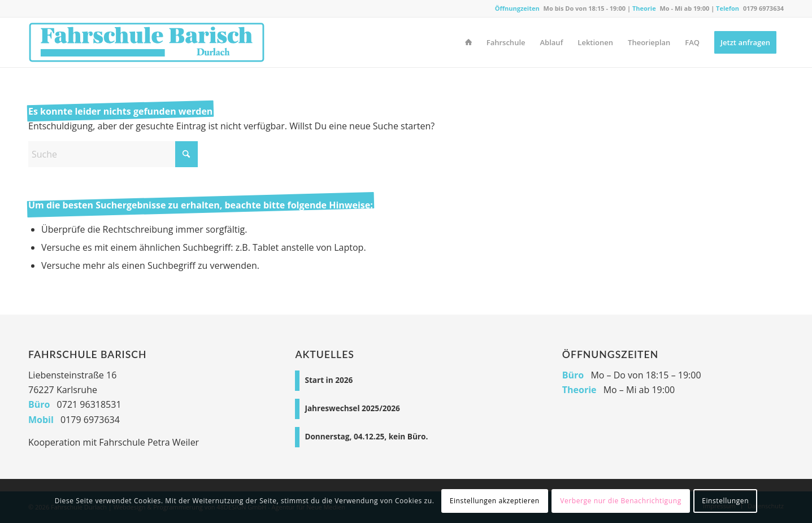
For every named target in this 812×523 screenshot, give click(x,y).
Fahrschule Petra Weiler (149, 442)
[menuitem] (468, 42)
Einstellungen (725, 501)
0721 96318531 (89, 404)
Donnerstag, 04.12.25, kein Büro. (366, 436)
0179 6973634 (763, 8)
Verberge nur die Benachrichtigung (621, 501)
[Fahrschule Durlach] (147, 42)
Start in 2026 (329, 380)
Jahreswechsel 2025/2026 (352, 408)
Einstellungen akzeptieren (495, 501)
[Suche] (113, 154)
